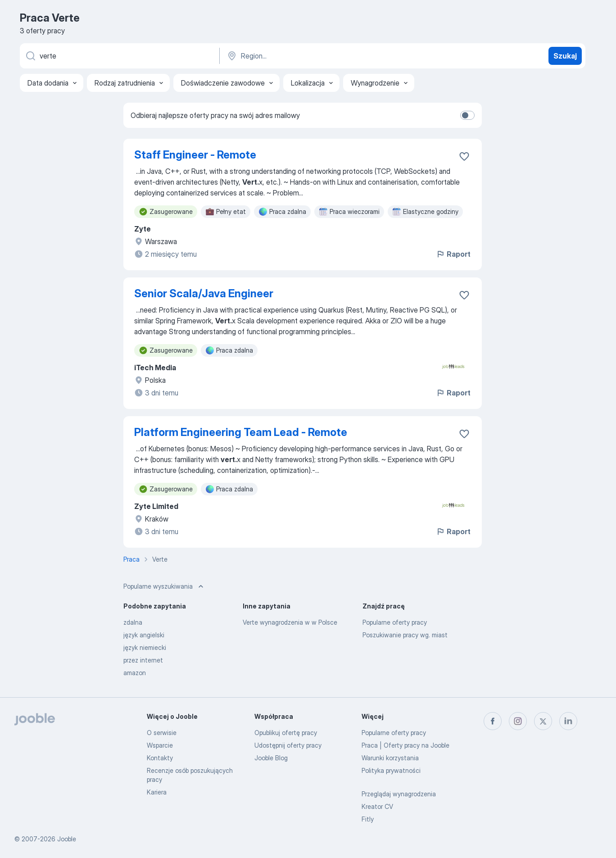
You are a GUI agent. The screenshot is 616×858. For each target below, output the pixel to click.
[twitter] (543, 721)
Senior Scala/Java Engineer (204, 293)
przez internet (143, 660)
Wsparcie (160, 745)
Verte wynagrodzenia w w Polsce (290, 622)
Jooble (67, 839)
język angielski (144, 635)
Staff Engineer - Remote (195, 155)
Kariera (157, 792)
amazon (135, 673)
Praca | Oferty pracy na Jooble (405, 745)
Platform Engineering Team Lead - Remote (241, 432)
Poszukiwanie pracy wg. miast (405, 635)
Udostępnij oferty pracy (288, 745)
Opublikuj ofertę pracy (286, 733)
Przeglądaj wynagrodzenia (399, 794)
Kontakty (160, 758)
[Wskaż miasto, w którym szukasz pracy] (320, 56)
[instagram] (518, 721)
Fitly (368, 819)
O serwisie (162, 733)
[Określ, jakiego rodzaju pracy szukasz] (119, 56)
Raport (453, 254)
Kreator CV (377, 806)
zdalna (133, 622)
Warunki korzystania (390, 758)
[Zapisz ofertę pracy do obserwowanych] (464, 156)
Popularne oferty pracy (395, 622)
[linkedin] (568, 721)
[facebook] (493, 721)
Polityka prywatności (391, 770)
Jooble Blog (271, 758)
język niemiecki (145, 647)
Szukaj (565, 56)
